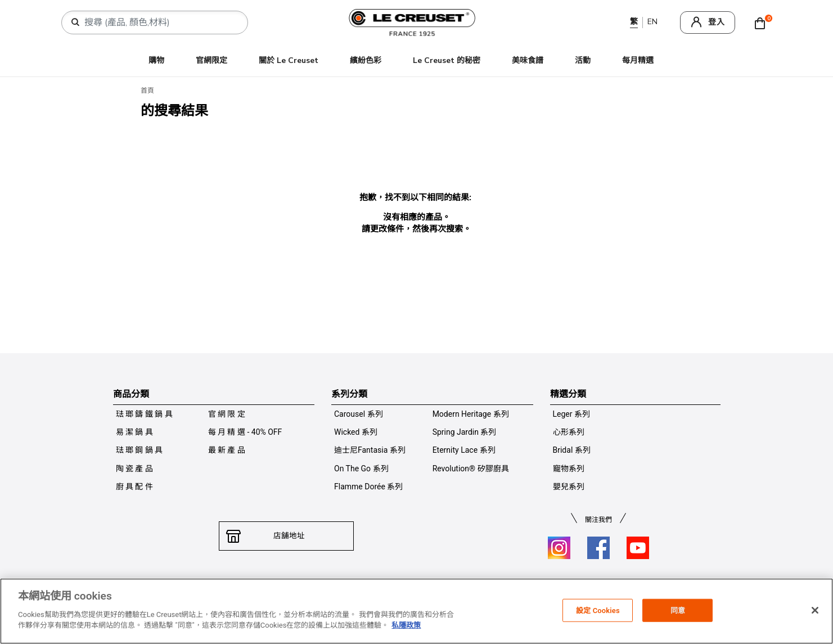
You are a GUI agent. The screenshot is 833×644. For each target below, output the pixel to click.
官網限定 (211, 60)
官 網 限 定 (227, 414)
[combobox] (159, 22)
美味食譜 (528, 60)
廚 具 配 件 (134, 487)
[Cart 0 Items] (763, 22)
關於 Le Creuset (289, 60)
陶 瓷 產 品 (134, 469)
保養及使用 (464, 587)
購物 (156, 60)
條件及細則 (298, 587)
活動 (583, 60)
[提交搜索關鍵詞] (75, 22)
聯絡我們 (256, 587)
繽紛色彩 (366, 60)
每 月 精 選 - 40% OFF (245, 432)
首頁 (147, 91)
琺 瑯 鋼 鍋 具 (139, 450)
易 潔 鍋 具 (134, 432)
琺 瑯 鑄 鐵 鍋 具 (144, 414)
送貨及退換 (419, 587)
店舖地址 (286, 536)
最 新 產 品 (227, 450)
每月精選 (638, 60)
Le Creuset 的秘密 (447, 60)
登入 (717, 22)
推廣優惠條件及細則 (561, 587)
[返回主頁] (800, 618)
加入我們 (506, 587)
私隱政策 (339, 587)
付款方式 (377, 587)
